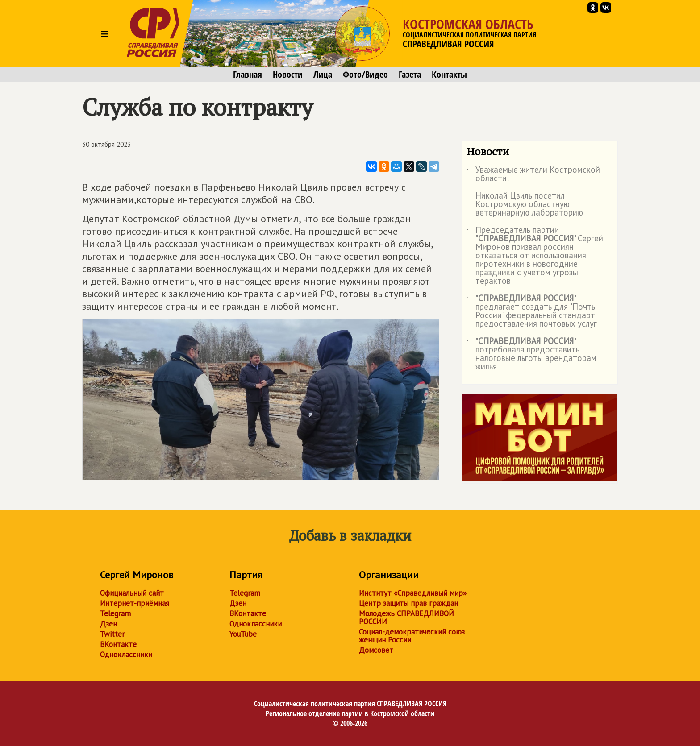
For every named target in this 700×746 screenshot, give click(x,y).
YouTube (243, 634)
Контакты (449, 75)
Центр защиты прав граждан (408, 603)
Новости (288, 75)
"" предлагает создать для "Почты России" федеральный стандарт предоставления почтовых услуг (532, 311)
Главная (248, 75)
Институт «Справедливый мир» (413, 593)
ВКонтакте (118, 644)
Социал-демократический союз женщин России (412, 636)
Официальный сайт (132, 593)
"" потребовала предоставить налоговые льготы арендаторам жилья (531, 354)
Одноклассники (126, 655)
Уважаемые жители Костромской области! (533, 174)
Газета (410, 75)
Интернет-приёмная (135, 603)
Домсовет (376, 650)
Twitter (112, 634)
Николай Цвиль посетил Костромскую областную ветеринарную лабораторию (525, 205)
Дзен (108, 624)
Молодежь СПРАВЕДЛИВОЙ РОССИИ (406, 618)
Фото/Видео (365, 75)
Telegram (115, 613)
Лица (323, 75)
